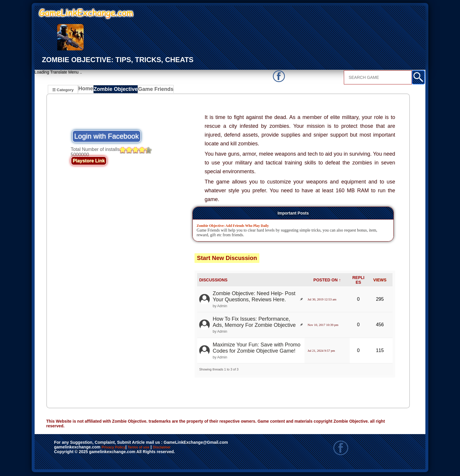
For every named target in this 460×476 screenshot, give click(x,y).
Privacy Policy (119, 448)
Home (87, 90)
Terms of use (156, 448)
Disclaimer (189, 448)
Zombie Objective (116, 90)
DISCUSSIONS (213, 281)
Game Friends (154, 90)
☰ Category (63, 90)
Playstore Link (89, 162)
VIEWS (380, 281)
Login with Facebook (106, 137)
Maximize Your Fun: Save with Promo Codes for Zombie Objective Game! (257, 349)
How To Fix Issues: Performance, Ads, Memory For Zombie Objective (254, 323)
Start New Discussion (227, 259)
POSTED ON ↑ (327, 281)
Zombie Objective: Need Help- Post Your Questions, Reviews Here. (254, 297)
